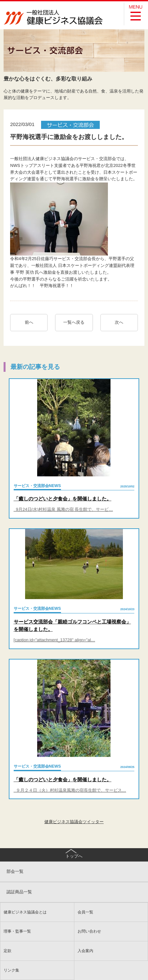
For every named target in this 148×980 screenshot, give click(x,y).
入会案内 (85, 951)
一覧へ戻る (74, 322)
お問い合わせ (89, 931)
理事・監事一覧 (17, 931)
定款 (7, 951)
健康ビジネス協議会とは (25, 912)
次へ (121, 322)
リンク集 (11, 970)
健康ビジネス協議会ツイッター (74, 822)
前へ (29, 322)
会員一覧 (85, 912)
